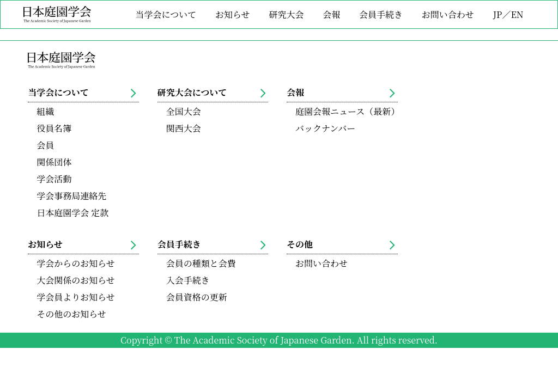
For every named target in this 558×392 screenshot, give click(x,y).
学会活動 (54, 179)
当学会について (166, 14)
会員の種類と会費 (201, 263)
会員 (45, 145)
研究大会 (286, 14)
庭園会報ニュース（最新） (347, 111)
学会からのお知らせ (76, 263)
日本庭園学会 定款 (72, 213)
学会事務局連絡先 (71, 196)
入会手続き (188, 280)
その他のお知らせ (71, 314)
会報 (331, 14)
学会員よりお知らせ (76, 297)
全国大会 (184, 111)
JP (498, 14)
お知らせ (233, 14)
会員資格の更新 (197, 297)
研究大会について (212, 92)
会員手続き (381, 14)
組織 (45, 111)
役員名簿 (54, 128)
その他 (341, 244)
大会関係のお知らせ (76, 280)
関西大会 (184, 128)
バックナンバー (325, 128)
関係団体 (54, 162)
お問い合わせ (448, 14)
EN (517, 14)
